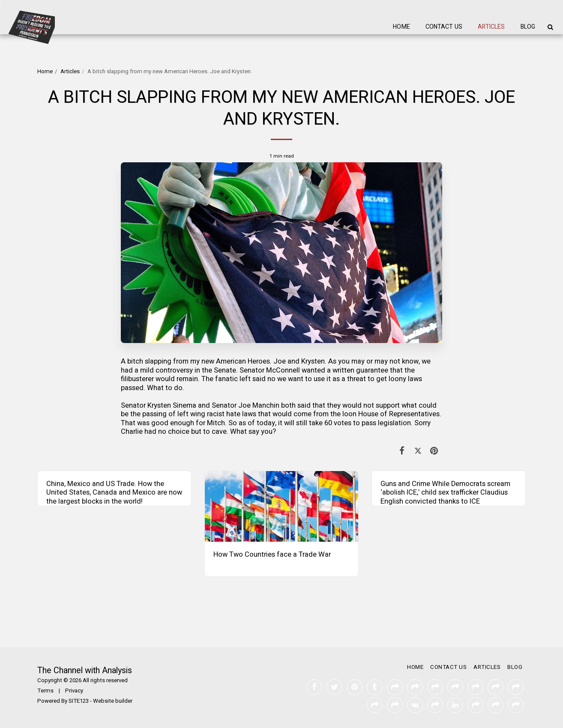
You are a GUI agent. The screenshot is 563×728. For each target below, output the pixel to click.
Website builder (113, 701)
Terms (45, 691)
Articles (70, 72)
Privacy (74, 691)
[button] (550, 27)
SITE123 (79, 701)
